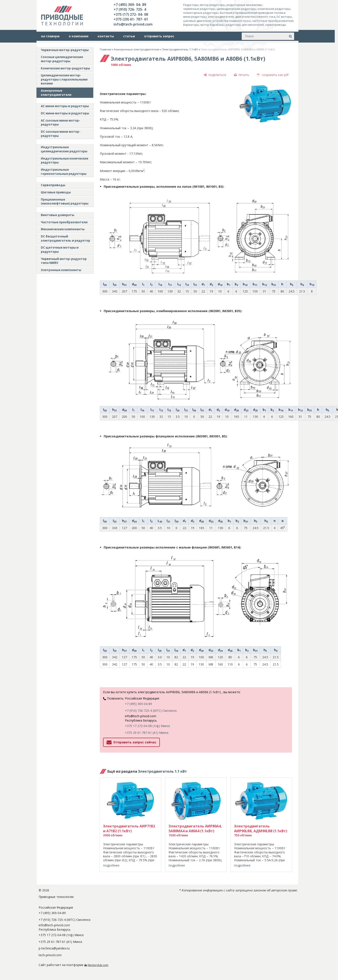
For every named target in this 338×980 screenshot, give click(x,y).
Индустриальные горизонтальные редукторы (64, 172)
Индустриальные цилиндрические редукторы (64, 149)
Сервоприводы (53, 185)
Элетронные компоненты (61, 270)
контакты (106, 36)
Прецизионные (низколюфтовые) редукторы (65, 202)
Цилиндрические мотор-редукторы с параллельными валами (64, 79)
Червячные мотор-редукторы (65, 50)
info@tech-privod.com (133, 24)
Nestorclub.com (98, 965)
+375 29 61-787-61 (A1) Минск (147, 733)
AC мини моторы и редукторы (65, 106)
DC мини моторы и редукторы (65, 113)
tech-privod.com (50, 955)
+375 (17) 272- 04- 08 (131, 14)
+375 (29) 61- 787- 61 (131, 19)
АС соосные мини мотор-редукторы (60, 123)
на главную (50, 36)
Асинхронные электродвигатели (56, 93)
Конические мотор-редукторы (65, 68)
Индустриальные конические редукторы (65, 161)
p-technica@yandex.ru (54, 948)
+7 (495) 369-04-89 (138, 704)
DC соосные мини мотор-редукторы (61, 134)
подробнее (111, 865)
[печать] (241, 75)
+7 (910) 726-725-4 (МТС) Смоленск (151, 711)
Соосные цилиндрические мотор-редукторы (62, 59)
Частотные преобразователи (64, 222)
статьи (129, 36)
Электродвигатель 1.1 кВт (180, 49)
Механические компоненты (63, 229)
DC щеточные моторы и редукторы (60, 250)
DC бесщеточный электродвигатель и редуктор (66, 238)
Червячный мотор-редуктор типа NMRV (64, 261)
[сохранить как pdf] (273, 75)
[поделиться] (215, 75)
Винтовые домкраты (58, 215)
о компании (79, 36)
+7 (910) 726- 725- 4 (130, 9)
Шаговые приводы (56, 192)
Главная (105, 49)
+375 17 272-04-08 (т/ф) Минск (147, 726)
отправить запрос (159, 36)
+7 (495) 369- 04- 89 (130, 5)
